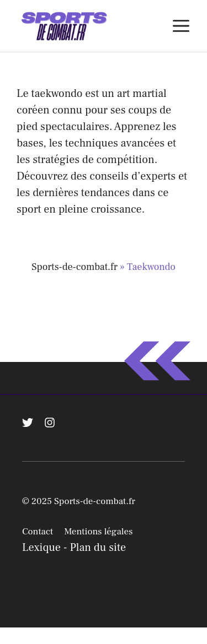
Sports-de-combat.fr (75, 267)
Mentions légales (98, 532)
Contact (38, 532)
